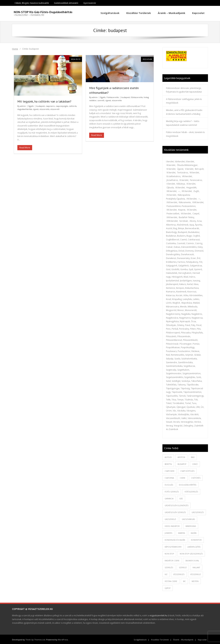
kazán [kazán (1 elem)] (194, 532)
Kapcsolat (202, 639)
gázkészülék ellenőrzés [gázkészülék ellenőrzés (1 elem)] (177, 505)
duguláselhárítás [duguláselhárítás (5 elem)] (188, 484)
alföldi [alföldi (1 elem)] (168, 456)
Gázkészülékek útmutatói (66, 3)
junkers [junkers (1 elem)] (168, 532)
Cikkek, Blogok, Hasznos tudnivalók (32, 3)
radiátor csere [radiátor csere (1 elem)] (172, 560)
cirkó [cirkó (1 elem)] (195, 463)
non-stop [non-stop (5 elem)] (169, 553)
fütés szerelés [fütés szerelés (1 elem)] (172, 491)
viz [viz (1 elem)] (166, 574)
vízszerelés (44, 108)
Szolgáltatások (140, 639)
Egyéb (31, 105)
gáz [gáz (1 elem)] (181, 498)
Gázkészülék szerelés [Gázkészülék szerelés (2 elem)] (175, 512)
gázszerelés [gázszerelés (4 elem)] (198, 512)
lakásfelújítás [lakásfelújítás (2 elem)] (194, 546)
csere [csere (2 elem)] (183, 477)
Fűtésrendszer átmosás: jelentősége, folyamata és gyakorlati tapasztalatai (184, 89)
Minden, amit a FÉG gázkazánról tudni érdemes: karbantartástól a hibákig (184, 111)
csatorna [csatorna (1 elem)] (169, 477)
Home (15, 48)
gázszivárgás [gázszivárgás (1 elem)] (188, 518)
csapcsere (50, 105)
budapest (40, 105)
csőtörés (73, 105)
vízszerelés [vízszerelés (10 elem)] (179, 574)
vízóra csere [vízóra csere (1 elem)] (171, 580)
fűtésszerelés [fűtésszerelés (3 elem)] (191, 491)
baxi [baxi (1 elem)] (193, 456)
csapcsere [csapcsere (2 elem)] (170, 470)
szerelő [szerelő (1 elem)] (183, 567)
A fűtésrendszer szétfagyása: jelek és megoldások (184, 100)
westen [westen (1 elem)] (195, 580)
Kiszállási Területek (160, 639)
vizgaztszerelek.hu (158, 615)
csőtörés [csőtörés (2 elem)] (196, 477)
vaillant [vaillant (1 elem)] (196, 567)
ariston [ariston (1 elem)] (181, 456)
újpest (36, 108)
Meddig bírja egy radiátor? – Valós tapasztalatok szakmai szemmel (183, 122)
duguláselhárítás (25, 108)
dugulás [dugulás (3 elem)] (169, 484)
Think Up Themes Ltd (35, 639)
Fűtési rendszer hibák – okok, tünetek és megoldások (185, 133)
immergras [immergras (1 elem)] (191, 525)
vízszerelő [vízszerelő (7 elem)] (196, 574)
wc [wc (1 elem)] (184, 580)
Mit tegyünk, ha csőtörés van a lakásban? (44, 101)
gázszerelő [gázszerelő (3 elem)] (170, 518)
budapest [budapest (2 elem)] (182, 463)
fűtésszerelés (137, 96)
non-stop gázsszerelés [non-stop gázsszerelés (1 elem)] (191, 553)
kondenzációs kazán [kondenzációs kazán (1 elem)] (175, 539)
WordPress (63, 639)
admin (23, 105)
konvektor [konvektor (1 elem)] (196, 539)
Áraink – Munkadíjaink (183, 639)
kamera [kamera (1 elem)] (181, 532)
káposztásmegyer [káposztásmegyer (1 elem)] (173, 546)
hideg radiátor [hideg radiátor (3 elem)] (172, 525)
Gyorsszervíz (90, 3)
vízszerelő (55, 108)
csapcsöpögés (62, 105)
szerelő (101, 99)
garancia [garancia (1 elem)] (169, 498)
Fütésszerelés (113, 96)
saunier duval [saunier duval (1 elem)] (192, 560)
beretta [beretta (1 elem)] (168, 463)
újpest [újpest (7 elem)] (168, 587)
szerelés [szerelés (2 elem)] (169, 567)
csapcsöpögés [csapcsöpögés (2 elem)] (187, 470)
